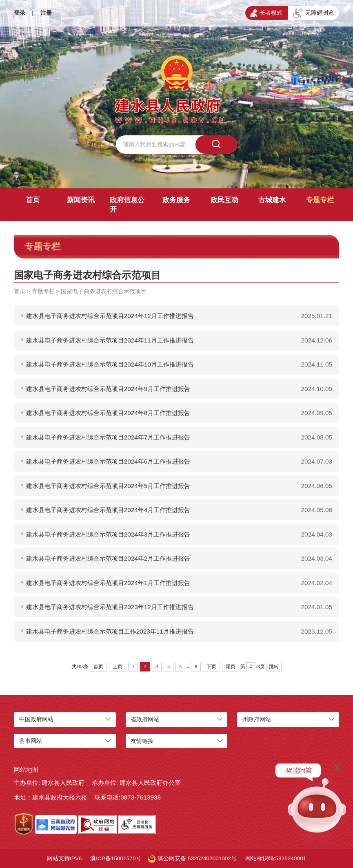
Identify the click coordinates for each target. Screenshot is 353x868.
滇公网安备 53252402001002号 (192, 859)
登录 (20, 13)
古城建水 (272, 200)
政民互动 (224, 200)
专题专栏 (320, 200)
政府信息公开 (127, 205)
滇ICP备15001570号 (116, 858)
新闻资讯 (81, 200)
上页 (118, 667)
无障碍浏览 (313, 13)
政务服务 (176, 200)
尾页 (231, 667)
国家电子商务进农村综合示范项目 (104, 291)
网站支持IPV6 (64, 858)
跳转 (274, 667)
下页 (211, 667)
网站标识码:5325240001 (276, 858)
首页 (33, 200)
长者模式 (266, 13)
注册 (46, 13)
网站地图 (26, 770)
